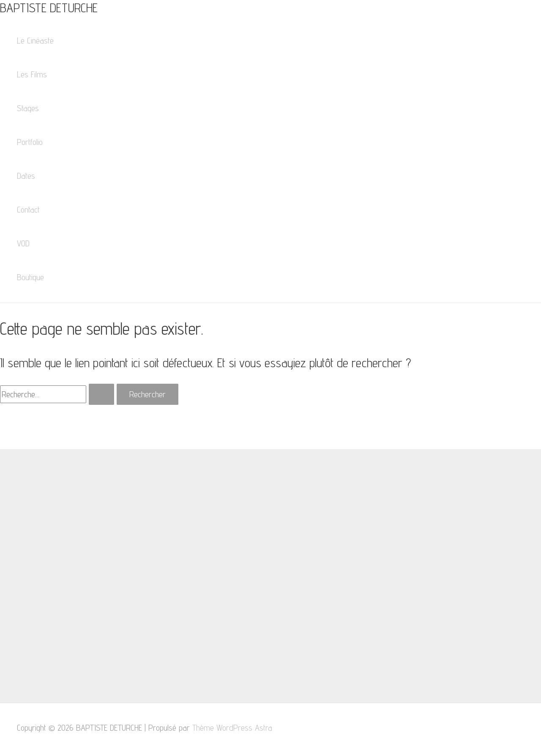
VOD (23, 243)
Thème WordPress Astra (232, 728)
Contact (28, 210)
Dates (26, 176)
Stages (28, 108)
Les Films (32, 74)
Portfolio (30, 142)
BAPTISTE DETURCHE (49, 8)
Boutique (30, 277)
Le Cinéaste (35, 41)
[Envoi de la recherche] (101, 394)
